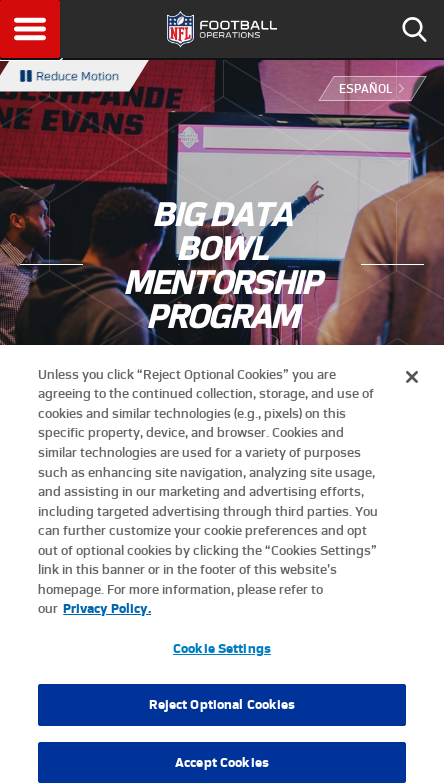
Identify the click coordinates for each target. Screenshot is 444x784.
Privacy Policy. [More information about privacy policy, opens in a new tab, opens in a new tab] (107, 615)
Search (414, 29)
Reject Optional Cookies (222, 712)
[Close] (412, 384)
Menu (30, 29)
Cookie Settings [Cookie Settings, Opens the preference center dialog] (222, 655)
